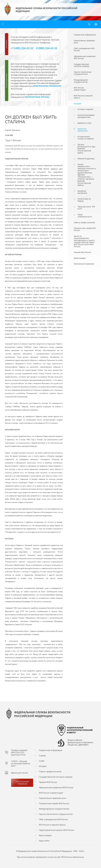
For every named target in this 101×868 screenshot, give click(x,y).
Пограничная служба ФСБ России (54, 803)
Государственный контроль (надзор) (56, 777)
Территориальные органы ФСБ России (56, 830)
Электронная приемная (22, 783)
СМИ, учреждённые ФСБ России (53, 819)
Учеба (42, 761)
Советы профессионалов (50, 771)
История (43, 766)
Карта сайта (44, 841)
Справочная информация (50, 750)
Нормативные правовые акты (53, 798)
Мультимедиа (45, 835)
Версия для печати (20, 773)
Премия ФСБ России (48, 782)
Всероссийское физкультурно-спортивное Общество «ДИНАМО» (80, 743)
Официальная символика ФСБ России (56, 787)
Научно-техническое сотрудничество (56, 814)
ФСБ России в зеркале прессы (52, 825)
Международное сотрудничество (54, 809)
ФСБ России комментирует (51, 793)
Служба (42, 756)
